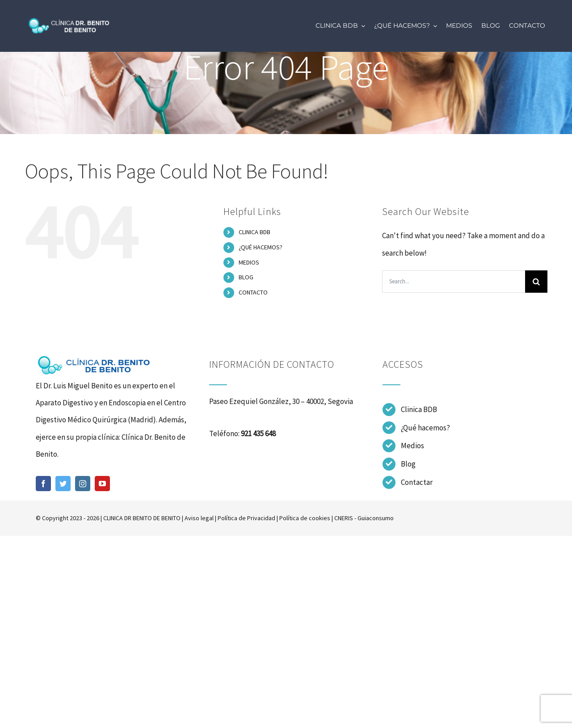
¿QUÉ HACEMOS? (261, 247)
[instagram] (83, 484)
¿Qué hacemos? (425, 428)
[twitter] (63, 484)
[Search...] (454, 282)
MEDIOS (249, 262)
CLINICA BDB (254, 232)
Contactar (417, 482)
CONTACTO (253, 292)
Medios (412, 446)
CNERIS (344, 518)
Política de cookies (305, 518)
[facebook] (43, 484)
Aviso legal (199, 518)
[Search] (536, 282)
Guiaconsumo (376, 518)
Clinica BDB (419, 409)
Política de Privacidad (246, 518)
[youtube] (102, 484)
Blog (408, 464)
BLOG (246, 277)
